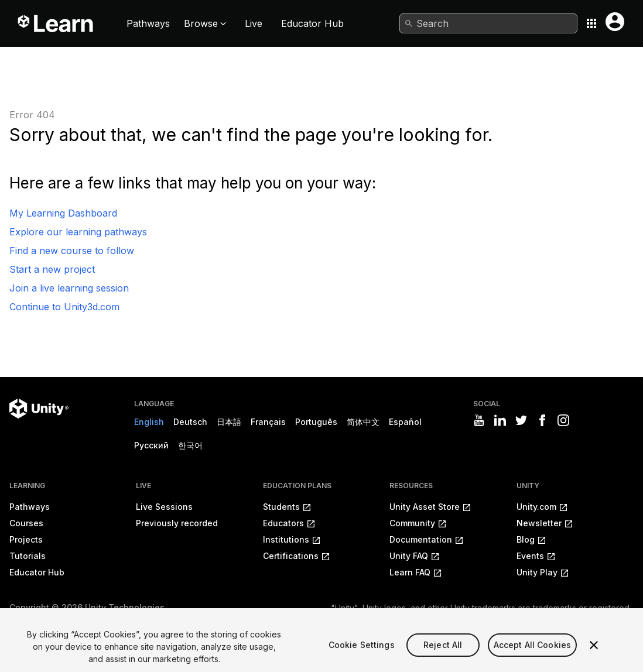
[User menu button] (615, 22)
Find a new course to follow (72, 251)
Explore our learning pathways (78, 232)
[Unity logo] (39, 409)
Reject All (443, 652)
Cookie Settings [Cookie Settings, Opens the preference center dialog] (362, 652)
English (149, 422)
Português (316, 422)
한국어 (190, 445)
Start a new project (52, 269)
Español (405, 422)
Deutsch (190, 422)
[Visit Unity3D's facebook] (542, 420)
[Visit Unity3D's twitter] (521, 420)
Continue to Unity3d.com (64, 307)
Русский (151, 445)
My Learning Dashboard (63, 213)
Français (268, 422)
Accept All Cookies (533, 652)
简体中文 (363, 422)
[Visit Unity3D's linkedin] (500, 420)
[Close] (594, 653)
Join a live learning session (69, 288)
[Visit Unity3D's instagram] (563, 420)
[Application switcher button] (591, 23)
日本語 (229, 422)
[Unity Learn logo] (56, 23)
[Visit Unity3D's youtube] (479, 420)
